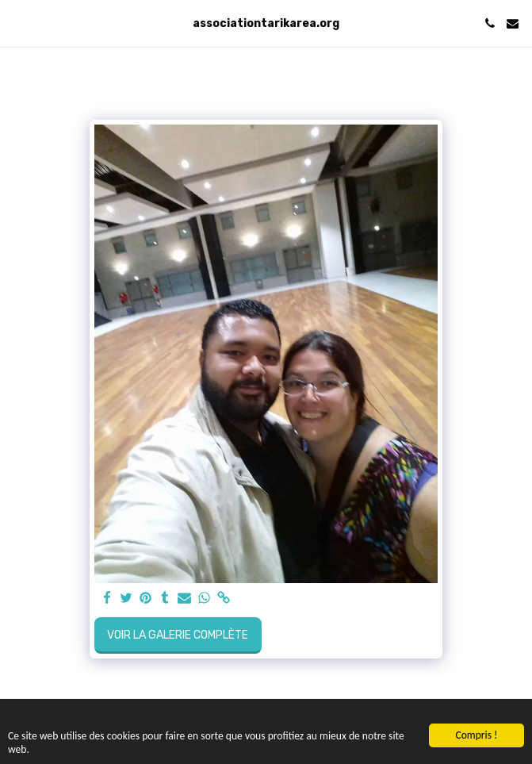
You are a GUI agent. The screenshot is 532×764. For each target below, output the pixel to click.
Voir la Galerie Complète (178, 635)
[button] (17, 23)
